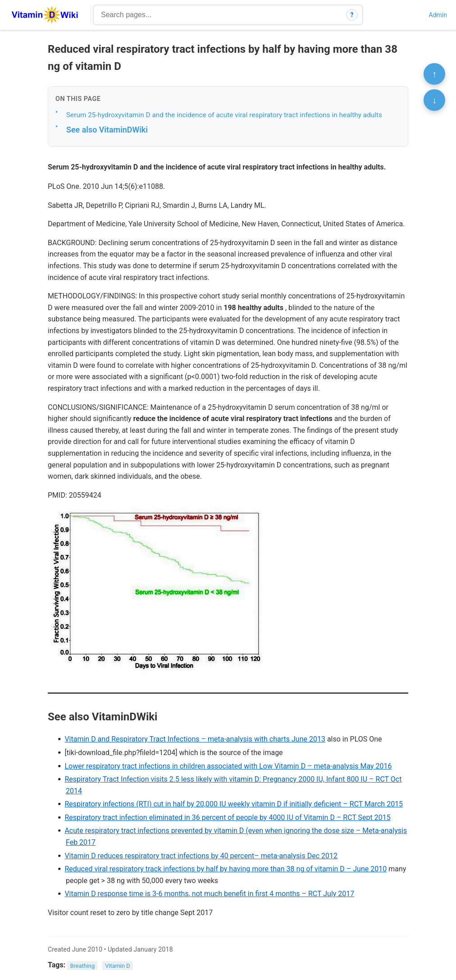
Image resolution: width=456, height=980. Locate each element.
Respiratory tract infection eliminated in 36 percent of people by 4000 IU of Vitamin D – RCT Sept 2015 (227, 817)
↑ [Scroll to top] (434, 74)
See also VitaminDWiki (107, 130)
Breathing (83, 965)
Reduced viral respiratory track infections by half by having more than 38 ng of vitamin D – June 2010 (226, 869)
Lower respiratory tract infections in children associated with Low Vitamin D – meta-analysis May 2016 (228, 766)
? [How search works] (352, 15)
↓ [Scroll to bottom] (434, 100)
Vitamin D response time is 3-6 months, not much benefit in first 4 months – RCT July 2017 (209, 894)
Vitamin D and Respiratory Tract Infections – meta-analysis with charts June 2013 (195, 739)
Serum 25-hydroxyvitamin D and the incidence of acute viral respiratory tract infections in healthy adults (224, 115)
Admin (438, 15)
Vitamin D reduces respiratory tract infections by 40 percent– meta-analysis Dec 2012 (201, 856)
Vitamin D (117, 965)
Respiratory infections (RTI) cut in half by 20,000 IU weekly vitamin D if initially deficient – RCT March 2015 (234, 804)
